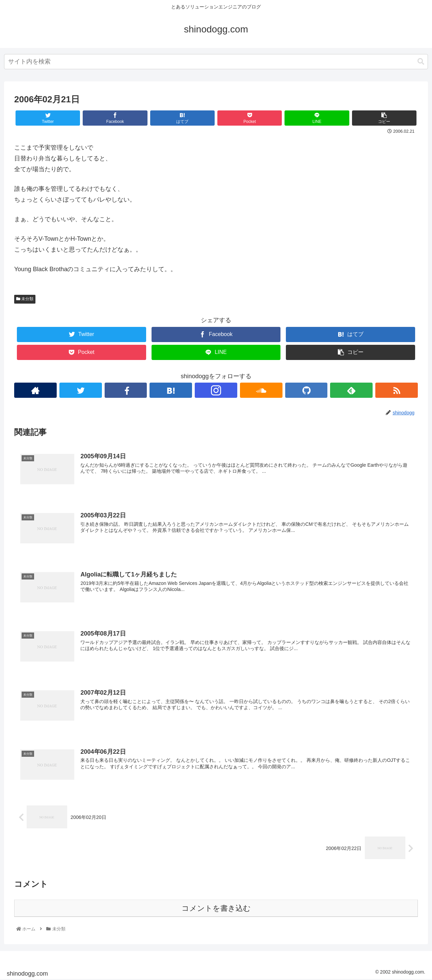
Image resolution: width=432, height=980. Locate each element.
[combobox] (216, 62)
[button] (421, 62)
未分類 (25, 299)
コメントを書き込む (216, 909)
